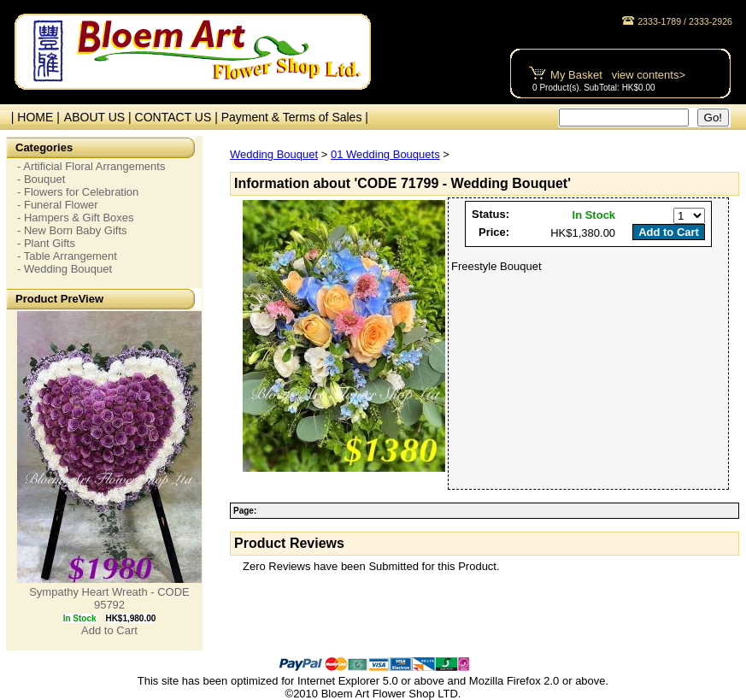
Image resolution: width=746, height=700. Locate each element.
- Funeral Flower (58, 205)
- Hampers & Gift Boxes (76, 218)
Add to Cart (109, 630)
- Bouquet (41, 179)
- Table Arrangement (67, 256)
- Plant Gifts (46, 243)
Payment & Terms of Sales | (295, 117)
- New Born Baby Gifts (72, 230)
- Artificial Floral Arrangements (91, 166)
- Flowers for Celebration (78, 192)
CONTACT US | (178, 117)
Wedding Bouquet (274, 154)
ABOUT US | (100, 117)
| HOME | (32, 117)
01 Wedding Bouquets (385, 154)
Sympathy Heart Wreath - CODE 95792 (109, 598)
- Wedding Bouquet (65, 269)
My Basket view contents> (618, 75)
